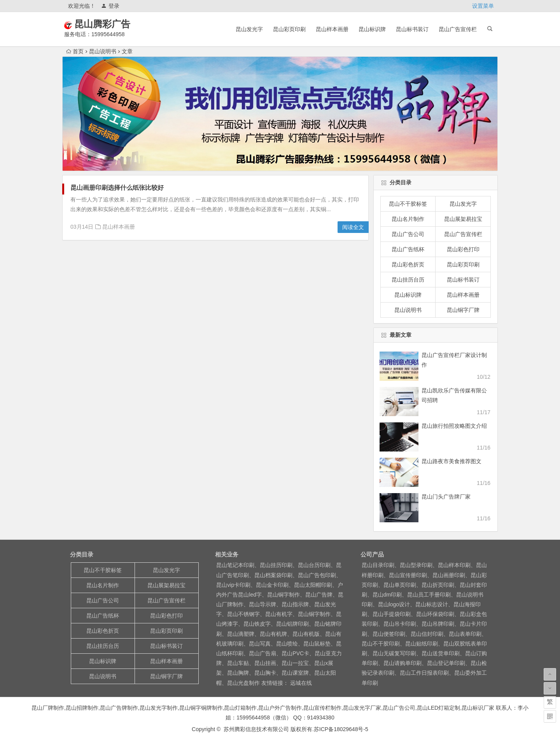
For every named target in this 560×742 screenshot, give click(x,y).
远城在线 (300, 683)
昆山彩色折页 (408, 264)
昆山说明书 (103, 51)
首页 (75, 51)
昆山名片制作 (408, 219)
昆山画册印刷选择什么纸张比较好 (117, 188)
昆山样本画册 (332, 29)
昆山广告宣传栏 (458, 29)
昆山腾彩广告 (114, 24)
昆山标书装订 (412, 29)
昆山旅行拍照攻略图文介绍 (454, 426)
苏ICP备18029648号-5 (341, 729)
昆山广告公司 (408, 234)
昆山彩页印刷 (289, 29)
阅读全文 (353, 227)
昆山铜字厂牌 (463, 310)
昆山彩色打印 (463, 249)
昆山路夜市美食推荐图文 (451, 461)
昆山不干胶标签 (408, 204)
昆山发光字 (249, 29)
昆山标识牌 (372, 29)
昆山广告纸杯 (408, 249)
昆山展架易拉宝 (463, 219)
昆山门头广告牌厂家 (446, 497)
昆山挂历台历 (408, 280)
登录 (110, 6)
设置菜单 (483, 6)
